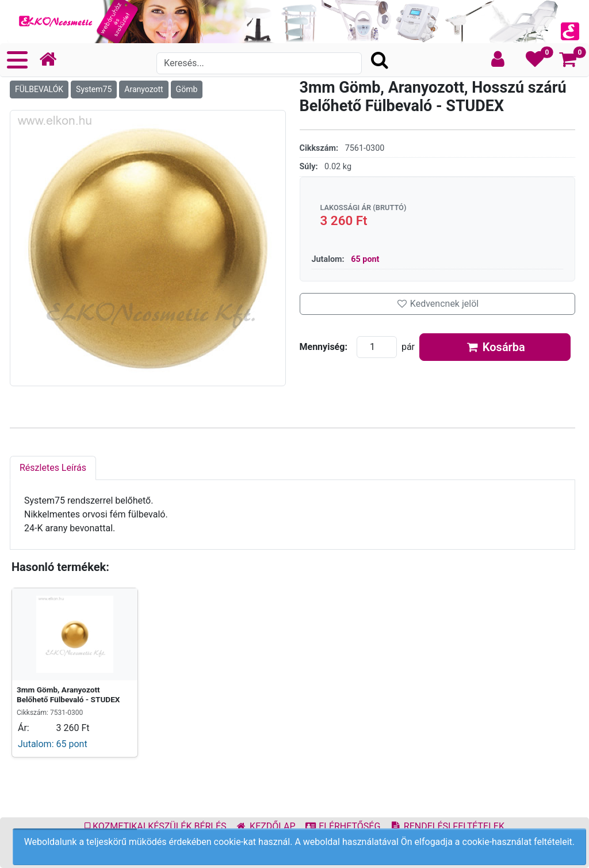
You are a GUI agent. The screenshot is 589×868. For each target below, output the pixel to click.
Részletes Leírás (53, 468)
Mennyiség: (324, 347)
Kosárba (495, 347)
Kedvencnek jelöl (437, 304)
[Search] (259, 63)
